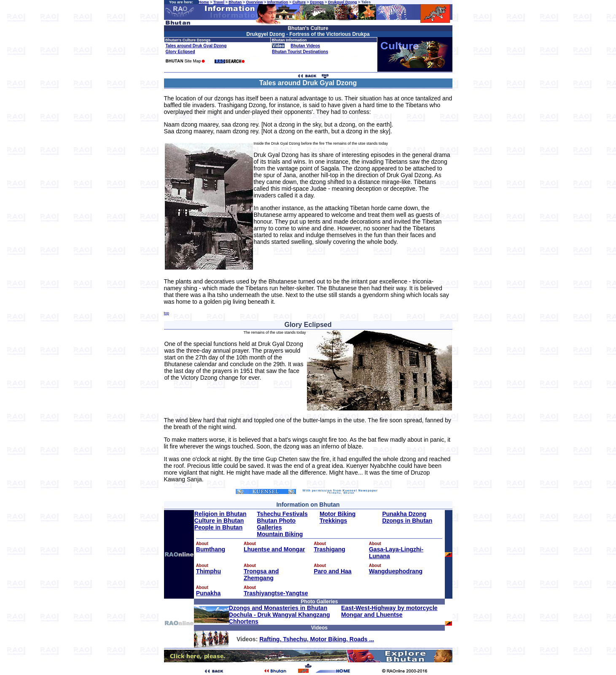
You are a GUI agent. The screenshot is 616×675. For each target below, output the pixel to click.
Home (204, 2)
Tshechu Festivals (282, 514)
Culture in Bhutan (219, 521)
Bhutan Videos (305, 46)
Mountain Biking (280, 534)
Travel (219, 2)
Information (278, 2)
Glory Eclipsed (180, 52)
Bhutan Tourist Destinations (300, 52)
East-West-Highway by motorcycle (389, 608)
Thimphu (208, 571)
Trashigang (330, 549)
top (167, 313)
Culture (299, 2)
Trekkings (333, 521)
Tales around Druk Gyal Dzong (196, 46)
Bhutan (235, 2)
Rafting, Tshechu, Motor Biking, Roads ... (317, 639)
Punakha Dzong (404, 514)
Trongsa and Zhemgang (261, 575)
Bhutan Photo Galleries (276, 524)
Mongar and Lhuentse (372, 615)
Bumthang (211, 549)
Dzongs (317, 2)
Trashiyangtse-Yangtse (276, 593)
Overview (254, 2)
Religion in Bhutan (221, 514)
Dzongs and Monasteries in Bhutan (278, 608)
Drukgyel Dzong (343, 2)
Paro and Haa (332, 571)
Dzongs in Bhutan (407, 521)
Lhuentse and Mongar (274, 549)
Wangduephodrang (396, 571)
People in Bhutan (218, 527)
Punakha (208, 593)
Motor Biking (338, 514)
